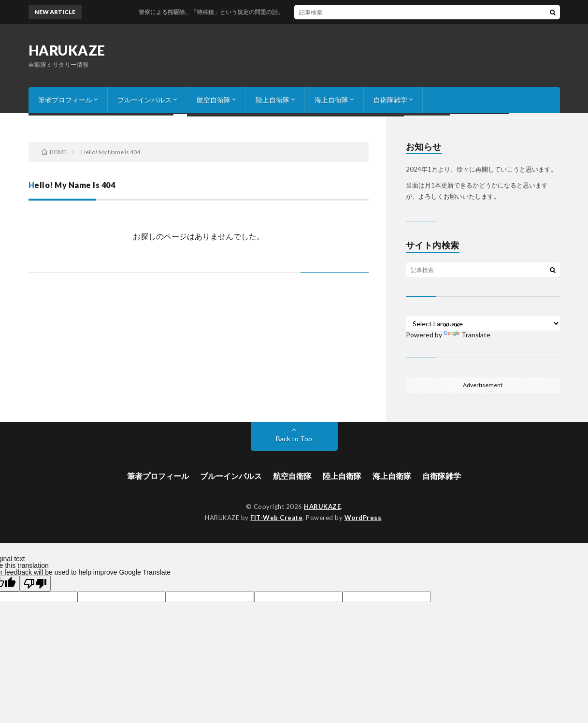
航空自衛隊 (214, 100)
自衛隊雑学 (390, 100)
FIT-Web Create (276, 518)
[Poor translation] (35, 584)
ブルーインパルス (144, 100)
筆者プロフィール (65, 100)
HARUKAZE (67, 50)
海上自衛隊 (331, 100)
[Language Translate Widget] (483, 323)
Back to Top (294, 439)
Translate (467, 335)
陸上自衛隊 (272, 100)
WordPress (363, 518)
